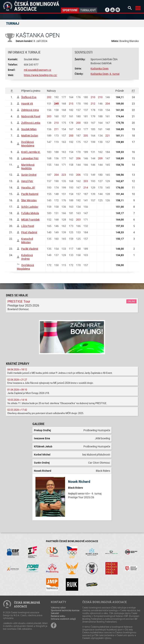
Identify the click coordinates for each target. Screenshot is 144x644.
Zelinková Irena (30, 110)
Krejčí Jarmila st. (31, 152)
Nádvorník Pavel (31, 116)
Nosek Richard (79, 481)
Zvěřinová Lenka (31, 123)
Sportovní (70, 10)
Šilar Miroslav (29, 200)
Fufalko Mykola (30, 213)
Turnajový (88, 10)
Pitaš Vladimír (29, 232)
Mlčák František (30, 219)
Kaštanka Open (100, 68)
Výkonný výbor (58, 607)
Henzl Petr (27, 181)
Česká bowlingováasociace (27, 604)
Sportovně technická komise (65, 610)
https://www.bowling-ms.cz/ (40, 75)
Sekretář (55, 613)
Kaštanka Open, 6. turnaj (105, 74)
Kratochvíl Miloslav (27, 240)
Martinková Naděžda (28, 166)
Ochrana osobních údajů (63, 619)
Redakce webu (58, 616)
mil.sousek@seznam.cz (37, 70)
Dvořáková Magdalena (28, 144)
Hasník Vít (27, 103)
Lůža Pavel (28, 226)
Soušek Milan (29, 129)
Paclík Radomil (30, 194)
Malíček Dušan (30, 135)
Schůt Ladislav (30, 207)
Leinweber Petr (30, 158)
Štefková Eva (29, 97)
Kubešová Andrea (27, 257)
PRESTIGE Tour (19, 301)
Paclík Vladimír (30, 249)
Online (131, 301)
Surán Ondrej (29, 175)
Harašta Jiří (28, 187)
